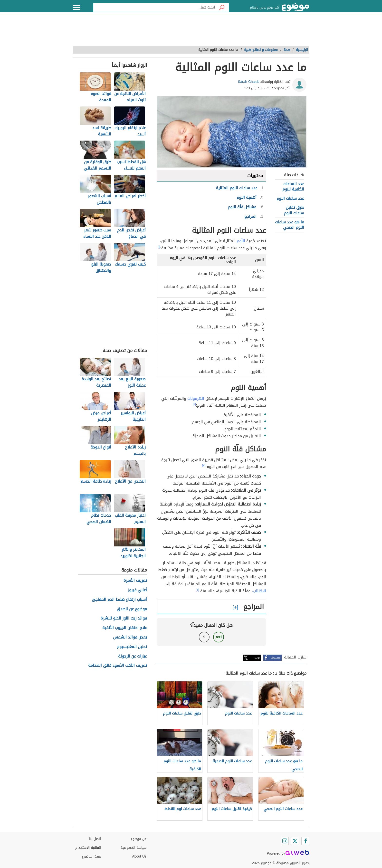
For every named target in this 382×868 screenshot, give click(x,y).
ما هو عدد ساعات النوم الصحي (290, 225)
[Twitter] (295, 841)
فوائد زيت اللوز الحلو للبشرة (124, 618)
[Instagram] (285, 841)
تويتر (257, 658)
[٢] (195, 404)
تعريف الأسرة (135, 581)
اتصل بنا (95, 839)
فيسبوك (276, 658)
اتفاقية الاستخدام (88, 848)
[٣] (204, 466)
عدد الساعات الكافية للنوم (293, 186)
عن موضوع (138, 839)
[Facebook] (305, 841)
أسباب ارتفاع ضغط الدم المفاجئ (119, 600)
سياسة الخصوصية (134, 848)
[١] (159, 247)
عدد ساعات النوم (290, 198)
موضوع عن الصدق (132, 609)
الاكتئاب (259, 591)
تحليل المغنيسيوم (132, 647)
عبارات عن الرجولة (133, 656)
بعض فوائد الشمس (130, 637)
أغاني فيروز (137, 590)
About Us (139, 856)
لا (204, 637)
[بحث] (222, 7)
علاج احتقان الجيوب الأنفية (125, 628)
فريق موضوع (91, 856)
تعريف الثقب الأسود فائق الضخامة (118, 666)
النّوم (241, 241)
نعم (219, 637)
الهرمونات (196, 398)
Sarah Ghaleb (249, 82)
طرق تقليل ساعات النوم (294, 210)
